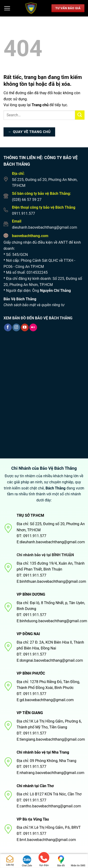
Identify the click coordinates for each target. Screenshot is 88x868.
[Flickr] (33, 328)
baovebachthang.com (30, 236)
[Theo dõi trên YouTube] (25, 328)
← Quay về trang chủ (29, 132)
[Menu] (7, 8)
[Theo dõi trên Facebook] (8, 328)
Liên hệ (10, 861)
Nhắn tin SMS (78, 861)
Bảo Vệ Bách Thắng (20, 299)
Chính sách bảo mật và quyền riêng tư (34, 305)
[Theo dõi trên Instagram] (16, 328)
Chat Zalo (27, 861)
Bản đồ (61, 861)
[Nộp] (80, 115)
